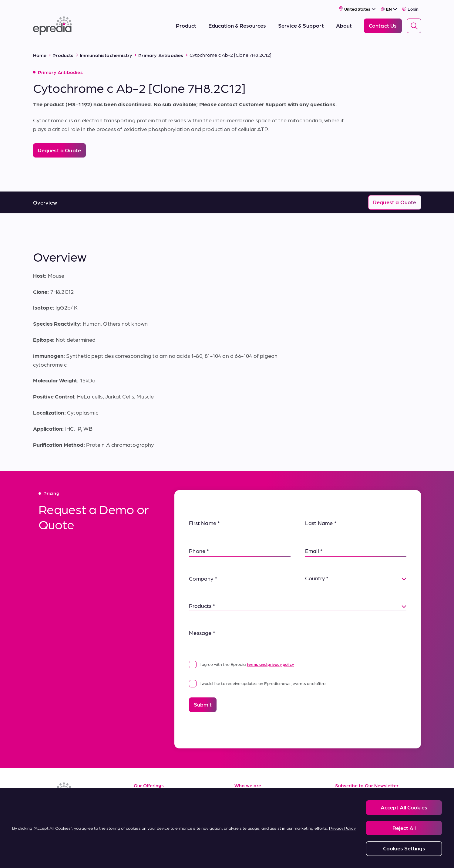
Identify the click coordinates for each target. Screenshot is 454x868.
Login (410, 5)
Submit (203, 697)
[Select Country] (357, 5)
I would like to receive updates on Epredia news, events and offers (258, 676)
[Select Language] (389, 5)
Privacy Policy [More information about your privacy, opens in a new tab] (342, 828)
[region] (227, 828)
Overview (45, 195)
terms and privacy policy (270, 657)
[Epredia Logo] (52, 22)
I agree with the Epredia (241, 657)
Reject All (404, 828)
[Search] (414, 22)
